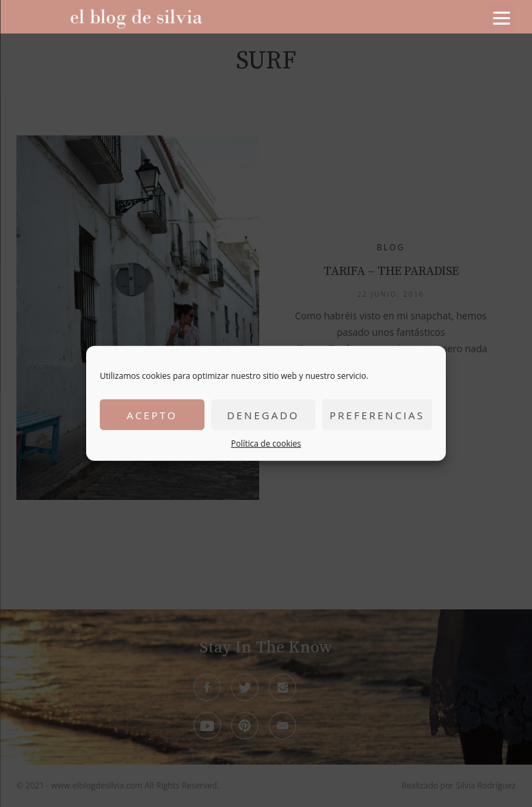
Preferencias (377, 414)
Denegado (263, 414)
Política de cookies (266, 444)
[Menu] (502, 17)
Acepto (152, 414)
